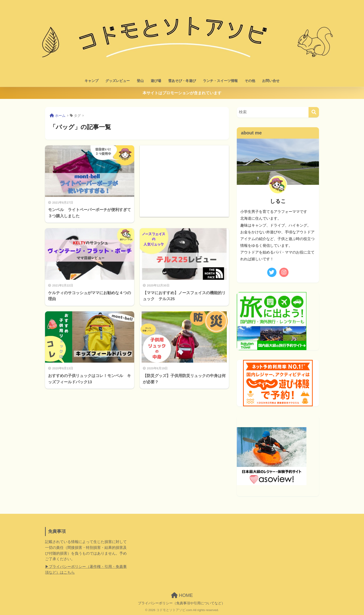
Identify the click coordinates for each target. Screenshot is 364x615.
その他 (250, 81)
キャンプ (91, 81)
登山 (140, 81)
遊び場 (156, 81)
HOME (182, 595)
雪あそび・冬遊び (182, 81)
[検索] (314, 112)
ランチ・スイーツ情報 (220, 81)
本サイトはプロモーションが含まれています (182, 93)
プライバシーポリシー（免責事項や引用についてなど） (181, 603)
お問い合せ (271, 81)
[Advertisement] (184, 178)
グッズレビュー (118, 81)
